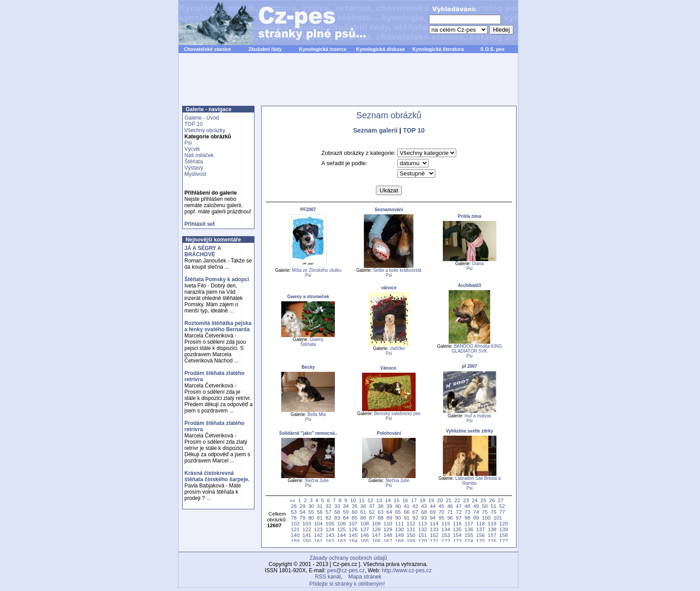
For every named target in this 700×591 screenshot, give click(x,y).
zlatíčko (397, 348)
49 (476, 506)
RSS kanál (328, 577)
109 (376, 523)
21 (448, 500)
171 (434, 541)
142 (318, 535)
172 (446, 541)
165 (365, 541)
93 (424, 518)
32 (328, 506)
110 (388, 523)
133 (434, 529)
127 (365, 529)
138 (492, 529)
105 (330, 523)
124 (330, 529)
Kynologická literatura (438, 49)
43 (424, 506)
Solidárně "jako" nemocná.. (308, 433)
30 (311, 506)
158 (503, 535)
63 (381, 512)
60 (355, 512)
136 (469, 529)
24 (475, 500)
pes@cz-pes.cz (346, 570)
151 (423, 535)
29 (302, 506)
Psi (188, 143)
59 (346, 512)
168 (399, 541)
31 (320, 506)
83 (337, 518)
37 (372, 506)
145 (353, 535)
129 (388, 529)
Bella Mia (317, 414)
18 (423, 500)
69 (433, 512)
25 (483, 500)
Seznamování (389, 210)
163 (341, 541)
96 (450, 518)
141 (306, 535)
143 (330, 535)
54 (302, 512)
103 (306, 523)
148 (388, 535)
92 (415, 518)
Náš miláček (199, 155)
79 (302, 518)
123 (318, 529)
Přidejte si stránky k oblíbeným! (347, 584)
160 (306, 541)
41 (406, 506)
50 (485, 506)
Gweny (317, 339)
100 (486, 518)
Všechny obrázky (205, 130)
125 (341, 529)
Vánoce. (389, 368)
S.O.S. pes (492, 49)
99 (476, 518)
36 (363, 506)
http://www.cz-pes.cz (407, 570)
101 (498, 518)
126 (353, 529)
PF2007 (308, 210)
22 (457, 500)
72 (459, 512)
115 (446, 523)
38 (381, 506)
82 (328, 518)
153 (446, 535)
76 (494, 512)
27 (501, 500)
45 (441, 506)
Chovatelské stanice (208, 49)
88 (381, 518)
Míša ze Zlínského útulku (317, 270)
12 (370, 500)
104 (318, 523)
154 (457, 535)
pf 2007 (469, 366)
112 (411, 523)
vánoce (389, 288)
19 (431, 500)
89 (389, 518)
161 (318, 541)
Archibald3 (470, 285)
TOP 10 (194, 124)
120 (503, 523)
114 (434, 523)
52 (502, 506)
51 (494, 506)
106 (341, 523)
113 (423, 523)
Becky (308, 367)
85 (355, 518)
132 (423, 529)
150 (411, 535)
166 (376, 541)
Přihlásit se (199, 224)
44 (433, 506)
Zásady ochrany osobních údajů (348, 558)
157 (492, 535)
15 (397, 500)
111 (399, 523)
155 (469, 535)
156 (480, 535)
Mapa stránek (365, 577)
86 (363, 518)
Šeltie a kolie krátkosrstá (397, 270)
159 (295, 541)
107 (353, 523)
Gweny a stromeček (308, 297)
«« (292, 500)
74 (476, 512)
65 (398, 512)
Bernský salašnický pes (397, 414)
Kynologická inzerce (323, 49)
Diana (478, 264)
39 (389, 506)
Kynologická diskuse (380, 49)
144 (341, 535)
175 (480, 541)
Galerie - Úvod (202, 118)
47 (459, 506)
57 (328, 512)
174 (469, 541)
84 (346, 518)
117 (469, 523)
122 (306, 529)
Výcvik (192, 149)
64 (389, 512)
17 (414, 500)
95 (441, 518)
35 (355, 506)
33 (337, 506)
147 (376, 535)
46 (450, 506)
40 (398, 506)
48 (468, 506)
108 (365, 523)
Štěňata (194, 162)
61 (363, 512)
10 (353, 500)
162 (330, 541)
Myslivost (195, 174)
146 (365, 535)
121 (295, 529)
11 (362, 500)
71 (450, 512)
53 (294, 512)
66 (406, 512)
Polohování (389, 433)
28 (294, 506)
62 (372, 512)
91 (406, 518)
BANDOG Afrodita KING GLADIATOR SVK (477, 349)
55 (311, 512)
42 (415, 506)
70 (441, 512)
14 (388, 500)
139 (503, 529)
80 (311, 518)
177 (503, 541)
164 (353, 541)
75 (485, 512)
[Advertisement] (348, 84)
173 (457, 541)
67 (415, 512)
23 (466, 500)
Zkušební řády (265, 49)
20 (440, 500)
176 (492, 541)
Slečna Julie (317, 481)
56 (320, 512)
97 (459, 518)
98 (468, 518)
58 (337, 512)
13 (379, 500)
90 (398, 518)
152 (434, 535)
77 (502, 512)
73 (468, 512)
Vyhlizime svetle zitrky (470, 431)
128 (376, 529)
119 (492, 523)
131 (411, 529)
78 (294, 518)
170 (423, 541)
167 (388, 541)
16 (405, 500)
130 (399, 529)
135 (457, 529)
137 (480, 529)
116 (457, 523)
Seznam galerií (375, 130)
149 (399, 535)
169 (411, 541)
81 (320, 518)
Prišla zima (470, 216)
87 (372, 518)
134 (446, 529)
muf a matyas (478, 416)
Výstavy (194, 168)
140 (295, 535)
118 (480, 523)
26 (492, 500)
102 (295, 523)
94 (433, 518)
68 (424, 512)
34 (346, 506)
